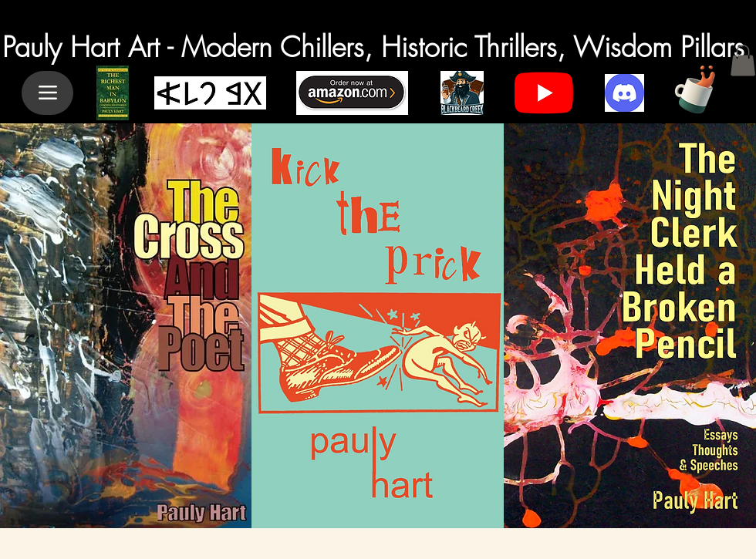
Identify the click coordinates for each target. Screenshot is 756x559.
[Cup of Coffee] (702, 87)
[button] (743, 61)
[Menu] (47, 93)
